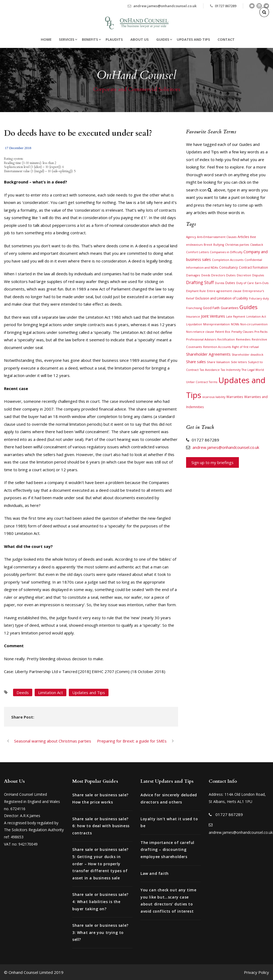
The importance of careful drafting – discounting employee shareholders (167, 850)
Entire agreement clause (224, 291)
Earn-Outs (262, 283)
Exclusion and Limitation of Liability (222, 298)
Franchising (194, 308)
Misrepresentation (216, 324)
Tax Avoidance (210, 370)
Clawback (257, 245)
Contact (226, 39)
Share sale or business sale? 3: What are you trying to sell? (100, 932)
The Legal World (253, 370)
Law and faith (155, 873)
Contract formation (253, 267)
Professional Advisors (201, 339)
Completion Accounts (228, 260)
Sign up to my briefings (212, 462)
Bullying (219, 245)
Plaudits (114, 39)
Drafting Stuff (200, 282)
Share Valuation (218, 362)
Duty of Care (245, 283)
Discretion (244, 275)
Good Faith (211, 308)
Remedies (243, 339)
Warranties (235, 397)
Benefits (90, 39)
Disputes (258, 275)
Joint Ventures (213, 316)
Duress (220, 283)
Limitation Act (51, 692)
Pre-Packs (261, 332)
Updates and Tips (193, 39)
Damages (193, 275)
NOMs (235, 324)
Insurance (193, 317)
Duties (230, 283)
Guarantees (230, 308)
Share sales (196, 362)
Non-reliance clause (200, 332)
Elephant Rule (196, 291)
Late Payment (236, 317)
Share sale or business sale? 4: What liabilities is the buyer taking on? (100, 901)
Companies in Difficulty (226, 252)
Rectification (226, 339)
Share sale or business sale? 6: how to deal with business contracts (101, 826)
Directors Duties (223, 275)
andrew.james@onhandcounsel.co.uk (165, 6)
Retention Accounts (217, 347)
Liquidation (194, 324)
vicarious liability (214, 397)
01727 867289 (226, 6)
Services (67, 39)
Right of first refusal (245, 347)
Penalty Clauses (242, 332)
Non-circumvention (254, 324)
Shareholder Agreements (208, 354)
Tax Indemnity (231, 370)
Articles (243, 237)
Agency (191, 237)
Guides (163, 39)
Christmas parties (237, 245)
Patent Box (223, 332)
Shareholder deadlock (248, 355)
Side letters (239, 362)
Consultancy (228, 267)
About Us (140, 39)
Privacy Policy (256, 972)
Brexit (208, 245)
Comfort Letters (197, 252)
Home (46, 39)
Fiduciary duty (259, 298)
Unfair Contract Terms (202, 382)
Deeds (23, 692)
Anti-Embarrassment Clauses (217, 237)
